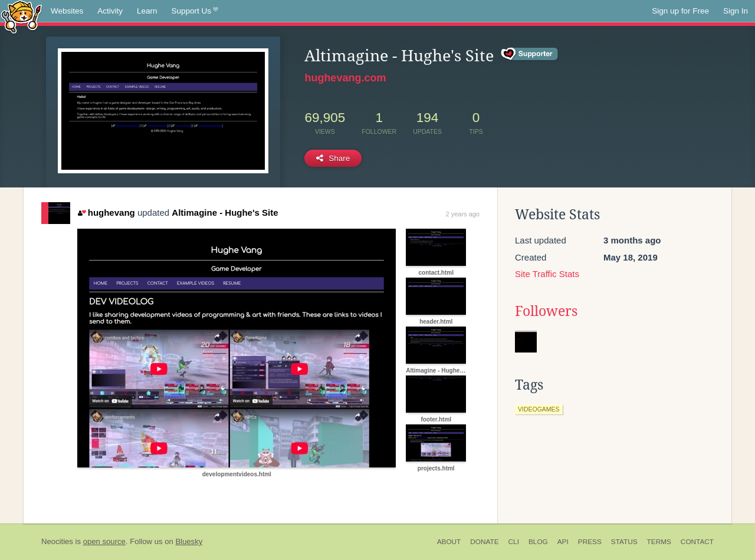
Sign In (736, 11)
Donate (484, 542)
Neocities (57, 541)
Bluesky (189, 541)
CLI (514, 542)
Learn (147, 11)
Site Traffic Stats (547, 274)
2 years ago (463, 214)
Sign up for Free (680, 11)
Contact (697, 542)
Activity (110, 11)
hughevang (106, 213)
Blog (538, 542)
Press (590, 542)
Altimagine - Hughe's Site (225, 213)
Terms (659, 542)
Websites (67, 11)
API (563, 542)
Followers (546, 311)
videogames (539, 409)
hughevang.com (345, 78)
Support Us (195, 11)
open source (104, 541)
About (449, 542)
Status (624, 542)
